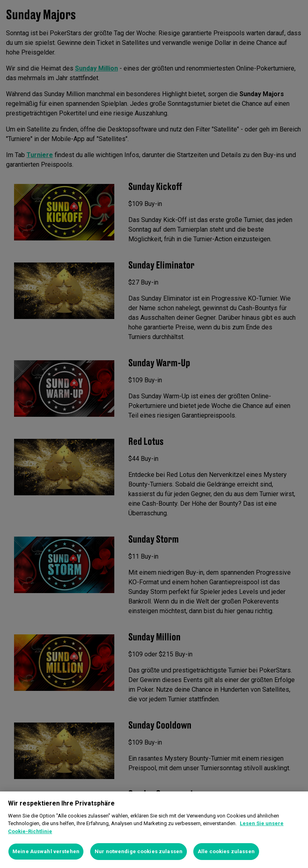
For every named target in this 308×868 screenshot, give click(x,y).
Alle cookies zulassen (226, 851)
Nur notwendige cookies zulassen (139, 851)
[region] (154, 830)
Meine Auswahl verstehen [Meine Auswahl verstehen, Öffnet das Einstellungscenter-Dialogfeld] (46, 851)
